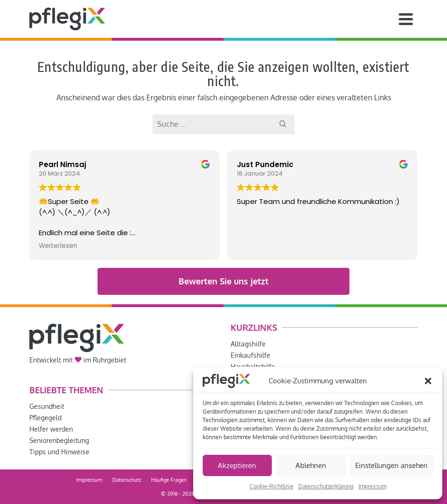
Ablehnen (311, 465)
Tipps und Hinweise (59, 452)
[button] (428, 381)
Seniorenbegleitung (59, 440)
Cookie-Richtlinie (272, 486)
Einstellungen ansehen (391, 465)
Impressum (372, 486)
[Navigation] (406, 19)
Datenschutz (127, 480)
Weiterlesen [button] (58, 246)
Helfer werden (51, 429)
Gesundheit (47, 406)
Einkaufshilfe (250, 355)
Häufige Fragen (169, 480)
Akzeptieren (237, 465)
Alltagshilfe (248, 344)
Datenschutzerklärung (326, 486)
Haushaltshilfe (253, 367)
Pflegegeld (45, 418)
